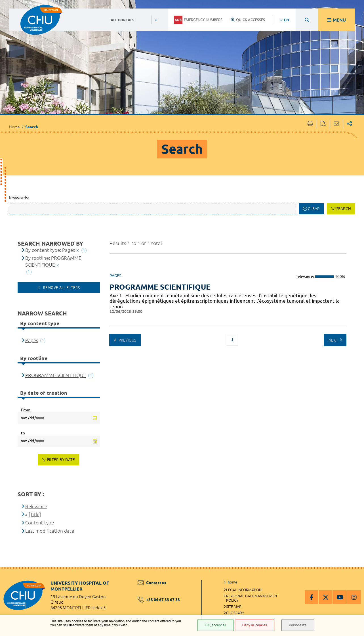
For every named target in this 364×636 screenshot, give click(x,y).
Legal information (244, 590)
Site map (234, 606)
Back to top (354, 578)
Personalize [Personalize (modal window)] (298, 625)
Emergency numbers (198, 20)
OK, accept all (215, 625)
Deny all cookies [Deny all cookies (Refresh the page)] (255, 625)
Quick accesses (248, 20)
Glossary (235, 613)
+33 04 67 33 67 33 (159, 600)
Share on (349, 124)
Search (344, 209)
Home (14, 127)
